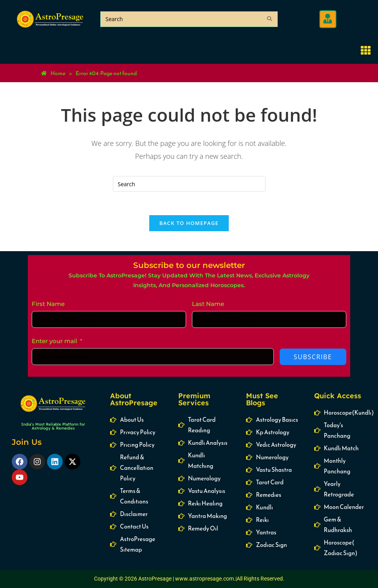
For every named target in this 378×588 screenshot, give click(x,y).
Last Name (208, 304)
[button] (328, 19)
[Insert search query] (189, 184)
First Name (48, 304)
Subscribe (313, 357)
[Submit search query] (270, 19)
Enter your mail (54, 341)
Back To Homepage (189, 223)
